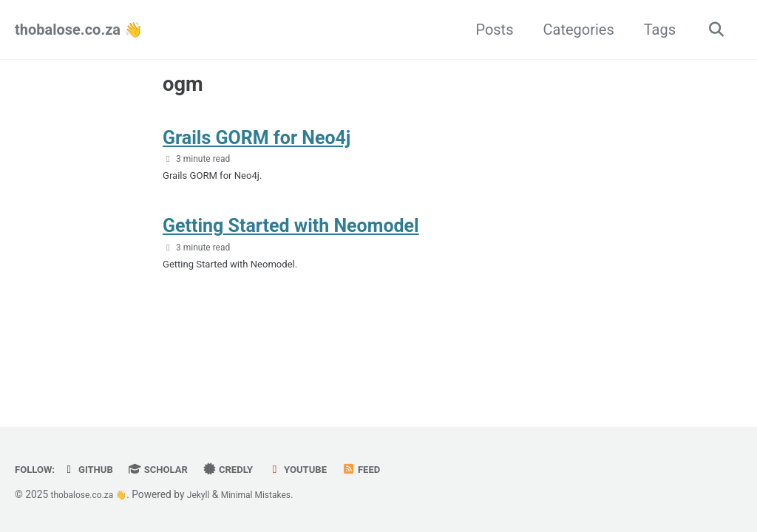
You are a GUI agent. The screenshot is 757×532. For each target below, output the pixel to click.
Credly (249, 469)
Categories (573, 30)
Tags (655, 30)
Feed (393, 469)
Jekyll (211, 494)
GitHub (96, 469)
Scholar (172, 469)
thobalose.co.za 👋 (79, 30)
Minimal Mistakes (275, 494)
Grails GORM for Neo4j (257, 145)
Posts (489, 30)
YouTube (324, 469)
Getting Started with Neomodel (291, 241)
